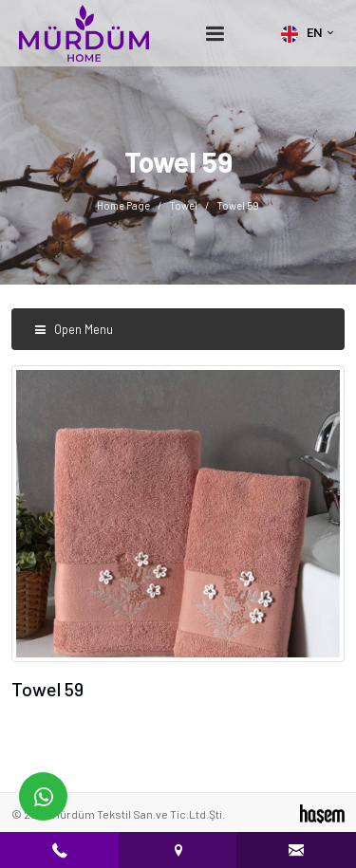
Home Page (123, 205)
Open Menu (74, 329)
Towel (183, 205)
